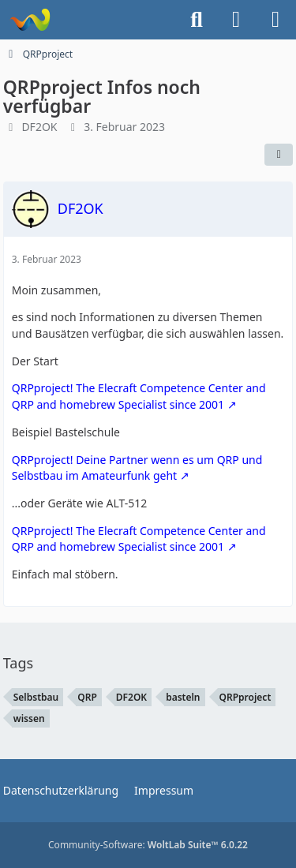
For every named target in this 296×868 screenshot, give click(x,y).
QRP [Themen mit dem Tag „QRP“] (87, 697)
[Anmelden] (236, 20)
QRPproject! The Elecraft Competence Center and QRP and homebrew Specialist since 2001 (139, 396)
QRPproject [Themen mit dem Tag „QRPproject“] (245, 697)
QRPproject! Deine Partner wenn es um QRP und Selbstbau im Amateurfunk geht (137, 468)
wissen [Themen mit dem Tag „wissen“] (29, 718)
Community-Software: (148, 845)
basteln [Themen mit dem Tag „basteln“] (183, 697)
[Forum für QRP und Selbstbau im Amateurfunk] (30, 20)
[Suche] (197, 20)
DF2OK (39, 127)
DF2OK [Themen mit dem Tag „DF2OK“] (131, 697)
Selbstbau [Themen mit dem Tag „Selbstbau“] (36, 697)
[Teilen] (279, 155)
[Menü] (275, 20)
